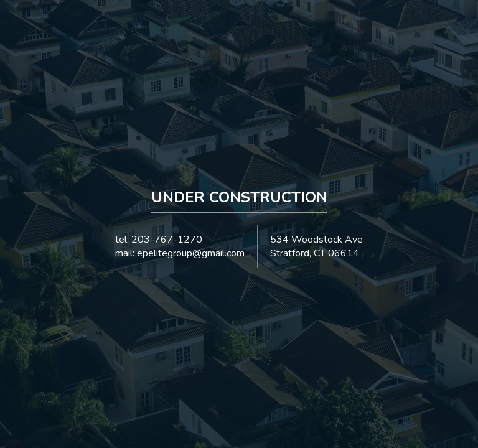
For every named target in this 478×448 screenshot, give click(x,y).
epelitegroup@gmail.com (191, 253)
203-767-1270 (167, 240)
